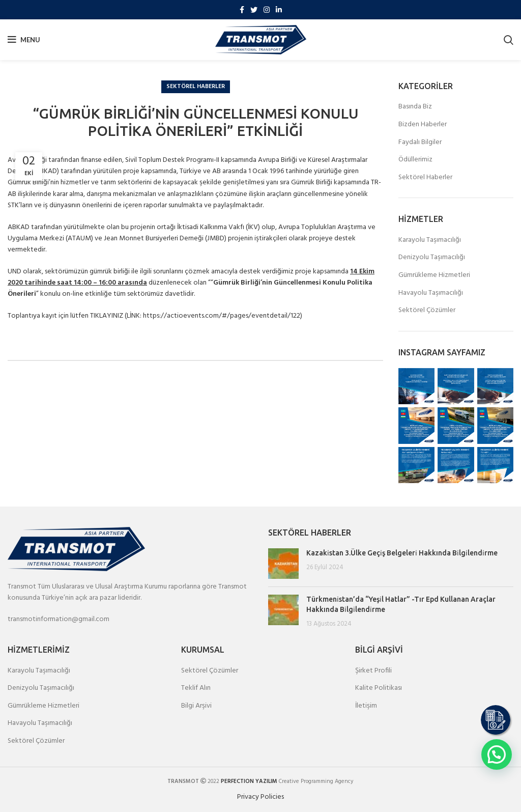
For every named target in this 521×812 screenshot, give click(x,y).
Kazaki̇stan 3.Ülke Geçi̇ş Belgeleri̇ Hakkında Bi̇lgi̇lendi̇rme (402, 553)
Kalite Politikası (379, 688)
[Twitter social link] (254, 10)
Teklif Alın (196, 688)
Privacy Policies (260, 797)
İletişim (366, 706)
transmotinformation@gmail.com (59, 619)
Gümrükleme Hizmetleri (434, 275)
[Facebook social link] (242, 10)
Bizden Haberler (423, 125)
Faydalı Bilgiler (420, 143)
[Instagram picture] (416, 386)
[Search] (509, 40)
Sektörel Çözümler (427, 311)
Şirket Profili (373, 671)
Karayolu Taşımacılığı (430, 240)
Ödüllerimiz (415, 160)
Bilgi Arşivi (196, 706)
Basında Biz (415, 107)
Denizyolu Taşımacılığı (432, 258)
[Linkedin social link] (279, 10)
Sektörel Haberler (196, 87)
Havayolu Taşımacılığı (431, 293)
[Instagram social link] (267, 10)
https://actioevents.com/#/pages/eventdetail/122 (222, 316)
